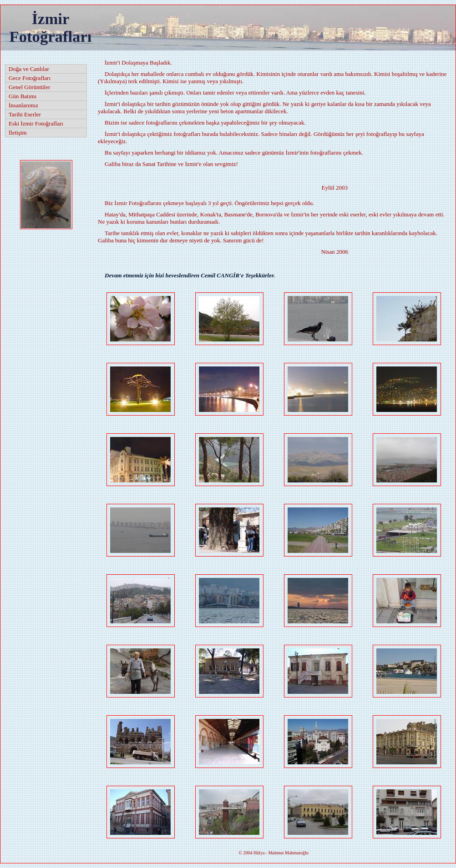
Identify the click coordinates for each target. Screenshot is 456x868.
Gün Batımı (23, 96)
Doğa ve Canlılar (29, 69)
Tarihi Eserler (25, 114)
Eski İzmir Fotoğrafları (36, 123)
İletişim (18, 133)
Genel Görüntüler (29, 87)
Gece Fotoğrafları (30, 78)
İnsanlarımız (23, 105)
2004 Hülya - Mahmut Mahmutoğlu (273, 853)
